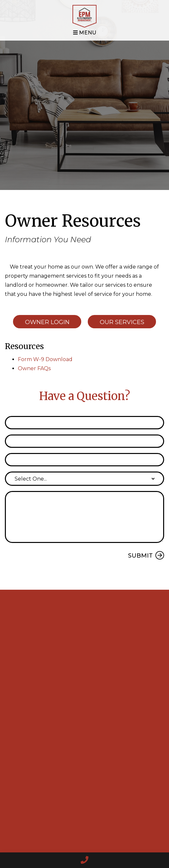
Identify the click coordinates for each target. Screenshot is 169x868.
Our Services (122, 322)
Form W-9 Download (45, 359)
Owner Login (47, 322)
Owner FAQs (34, 368)
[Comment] (84, 517)
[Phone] (84, 460)
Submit (140, 556)
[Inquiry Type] (84, 479)
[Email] (84, 441)
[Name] (84, 423)
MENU (85, 33)
